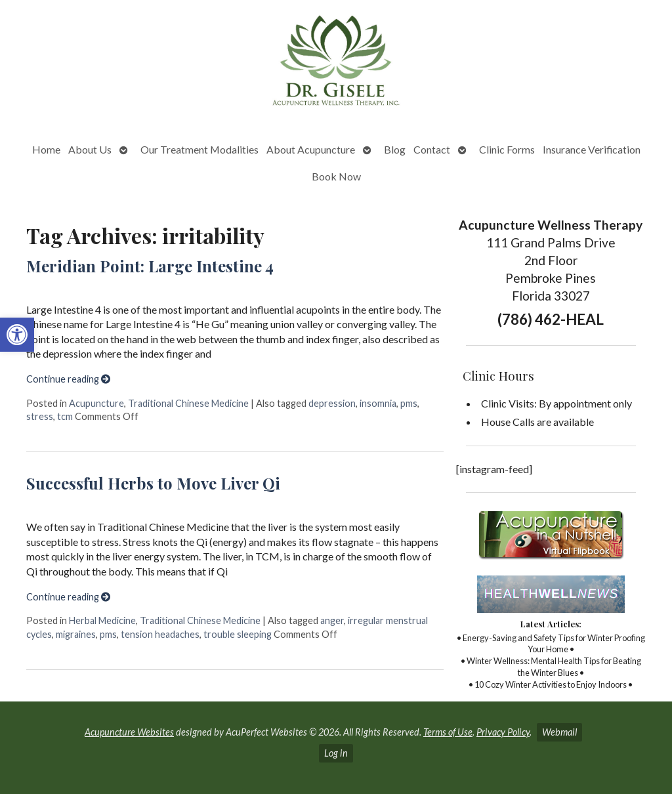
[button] (17, 335)
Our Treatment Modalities (199, 149)
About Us (90, 149)
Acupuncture (96, 403)
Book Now (336, 176)
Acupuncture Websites (129, 732)
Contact (432, 149)
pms (409, 403)
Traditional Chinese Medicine (188, 403)
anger (332, 620)
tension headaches (160, 634)
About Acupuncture (311, 149)
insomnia (378, 403)
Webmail (559, 732)
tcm (65, 416)
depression (332, 403)
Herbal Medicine (102, 620)
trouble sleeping (238, 634)
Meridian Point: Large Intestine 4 (150, 266)
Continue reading (68, 379)
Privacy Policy (503, 732)
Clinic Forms (507, 149)
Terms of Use (448, 732)
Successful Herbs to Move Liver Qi (153, 483)
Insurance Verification (592, 149)
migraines (76, 634)
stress (40, 416)
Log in (336, 753)
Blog (395, 149)
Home (46, 149)
